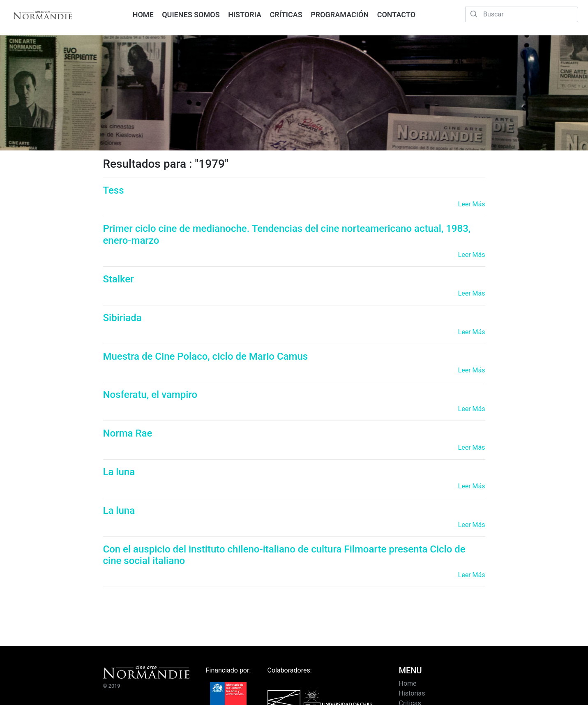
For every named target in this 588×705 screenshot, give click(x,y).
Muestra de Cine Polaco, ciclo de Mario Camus (206, 356)
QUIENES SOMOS (191, 15)
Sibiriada (122, 318)
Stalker (119, 279)
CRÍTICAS (286, 15)
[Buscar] (522, 14)
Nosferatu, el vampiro (150, 395)
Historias (412, 693)
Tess (114, 190)
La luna (119, 472)
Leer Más (472, 204)
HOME (143, 15)
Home (407, 683)
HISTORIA (245, 15)
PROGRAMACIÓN (340, 15)
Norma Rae (128, 433)
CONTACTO (396, 15)
